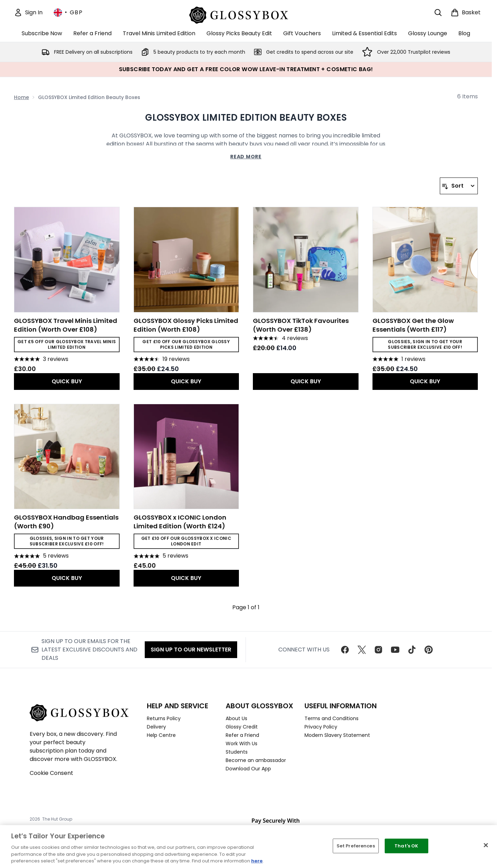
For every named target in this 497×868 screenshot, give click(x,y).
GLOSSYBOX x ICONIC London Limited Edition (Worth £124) (180, 522)
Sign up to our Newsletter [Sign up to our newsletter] (191, 650)
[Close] (486, 845)
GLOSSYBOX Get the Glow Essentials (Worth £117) (413, 325)
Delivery (156, 727)
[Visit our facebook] (345, 650)
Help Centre (161, 735)
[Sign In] (28, 13)
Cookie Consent (51, 773)
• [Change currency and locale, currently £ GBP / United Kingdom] (68, 13)
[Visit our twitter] (362, 650)
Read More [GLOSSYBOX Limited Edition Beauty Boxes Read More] (246, 157)
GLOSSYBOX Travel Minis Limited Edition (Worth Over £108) (66, 325)
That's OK (406, 846)
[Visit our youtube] (395, 650)
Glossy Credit (242, 727)
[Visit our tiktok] (412, 650)
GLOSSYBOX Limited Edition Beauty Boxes (246, 118)
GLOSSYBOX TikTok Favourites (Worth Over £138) (301, 325)
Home (21, 97)
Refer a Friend (242, 735)
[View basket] (466, 13)
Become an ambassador (256, 760)
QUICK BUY (67, 381)
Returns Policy (164, 718)
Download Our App (248, 769)
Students (237, 752)
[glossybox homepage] (246, 14)
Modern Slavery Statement (337, 735)
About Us (236, 718)
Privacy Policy (321, 727)
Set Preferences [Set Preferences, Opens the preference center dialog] (356, 846)
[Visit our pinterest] (429, 650)
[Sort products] (459, 186)
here (257, 861)
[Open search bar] (438, 13)
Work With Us (242, 744)
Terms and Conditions (332, 718)
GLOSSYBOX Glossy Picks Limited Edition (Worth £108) (186, 325)
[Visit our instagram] (378, 650)
